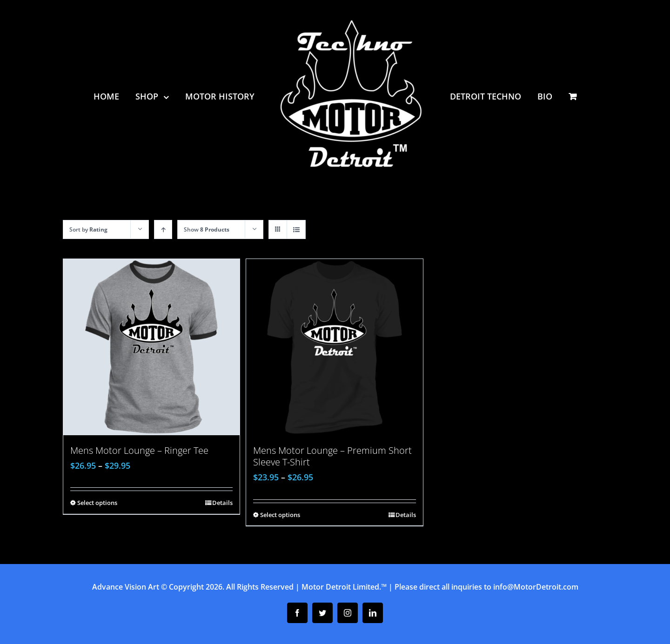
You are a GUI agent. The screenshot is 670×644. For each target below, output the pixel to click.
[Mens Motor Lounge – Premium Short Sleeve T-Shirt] (334, 347)
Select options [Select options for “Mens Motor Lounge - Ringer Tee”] (97, 503)
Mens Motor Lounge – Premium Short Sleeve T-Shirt (332, 456)
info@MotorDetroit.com (536, 587)
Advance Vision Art (126, 587)
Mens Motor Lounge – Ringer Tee (139, 450)
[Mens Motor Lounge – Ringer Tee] (151, 347)
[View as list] (296, 229)
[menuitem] (114, 96)
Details (222, 503)
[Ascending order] (163, 229)
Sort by (88, 229)
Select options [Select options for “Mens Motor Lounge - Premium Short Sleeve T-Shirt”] (280, 515)
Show (207, 229)
